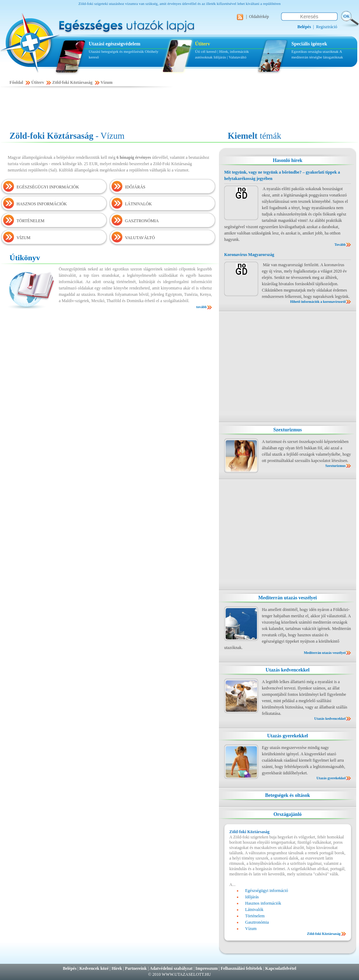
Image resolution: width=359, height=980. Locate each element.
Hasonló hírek (288, 160)
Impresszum (206, 968)
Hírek (117, 968)
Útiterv (203, 44)
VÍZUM (23, 238)
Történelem (255, 916)
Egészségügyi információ (267, 891)
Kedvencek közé (94, 968)
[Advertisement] (179, 110)
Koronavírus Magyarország (249, 255)
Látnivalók (254, 910)
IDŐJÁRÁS (135, 187)
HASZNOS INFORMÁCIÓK (42, 204)
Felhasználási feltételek (241, 968)
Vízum (107, 82)
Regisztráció (327, 27)
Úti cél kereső (206, 51)
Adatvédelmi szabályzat (171, 968)
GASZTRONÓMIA (142, 221)
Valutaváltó (238, 57)
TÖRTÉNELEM (30, 221)
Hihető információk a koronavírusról (318, 302)
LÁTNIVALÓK (138, 204)
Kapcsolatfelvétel (281, 968)
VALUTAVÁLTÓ (140, 238)
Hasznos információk (263, 903)
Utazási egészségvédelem (115, 44)
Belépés (70, 968)
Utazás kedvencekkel (288, 670)
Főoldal (16, 82)
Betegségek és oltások (288, 795)
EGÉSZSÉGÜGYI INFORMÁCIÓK (48, 187)
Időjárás (220, 57)
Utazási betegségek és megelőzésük (116, 51)
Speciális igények (309, 44)
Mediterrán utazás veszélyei (288, 598)
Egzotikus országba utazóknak (315, 51)
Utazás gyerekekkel (288, 736)
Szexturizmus (288, 430)
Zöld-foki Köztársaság (72, 82)
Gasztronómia (257, 922)
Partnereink (136, 968)
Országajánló (288, 814)
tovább (201, 307)
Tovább (340, 245)
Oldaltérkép (259, 17)
